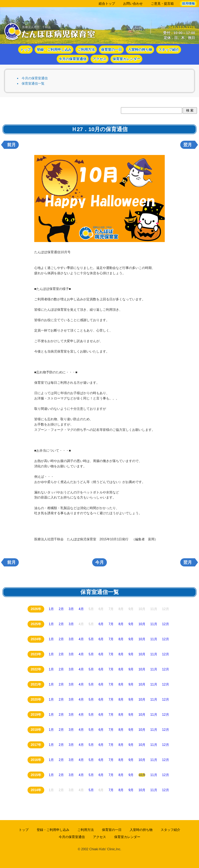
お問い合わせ (133, 4)
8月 (121, 624)
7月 (111, 624)
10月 (142, 624)
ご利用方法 (86, 50)
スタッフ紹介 (169, 50)
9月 (131, 624)
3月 (71, 609)
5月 (91, 639)
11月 (154, 624)
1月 (51, 609)
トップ (25, 50)
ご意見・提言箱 (162, 4)
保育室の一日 (111, 50)
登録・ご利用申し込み (54, 50)
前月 (11, 145)
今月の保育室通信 (73, 59)
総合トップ (107, 4)
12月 (166, 624)
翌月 (188, 145)
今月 (99, 562)
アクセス (99, 59)
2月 (61, 609)
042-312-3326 (182, 27)
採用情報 (188, 4)
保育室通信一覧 (33, 83)
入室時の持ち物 (140, 50)
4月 (81, 609)
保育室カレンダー (126, 59)
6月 (101, 624)
